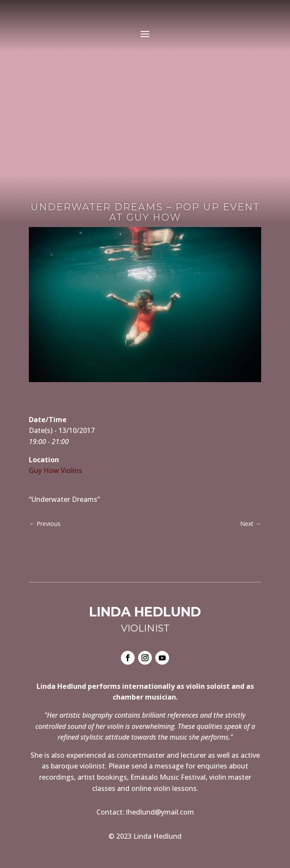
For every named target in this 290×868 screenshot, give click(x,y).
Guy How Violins (56, 470)
